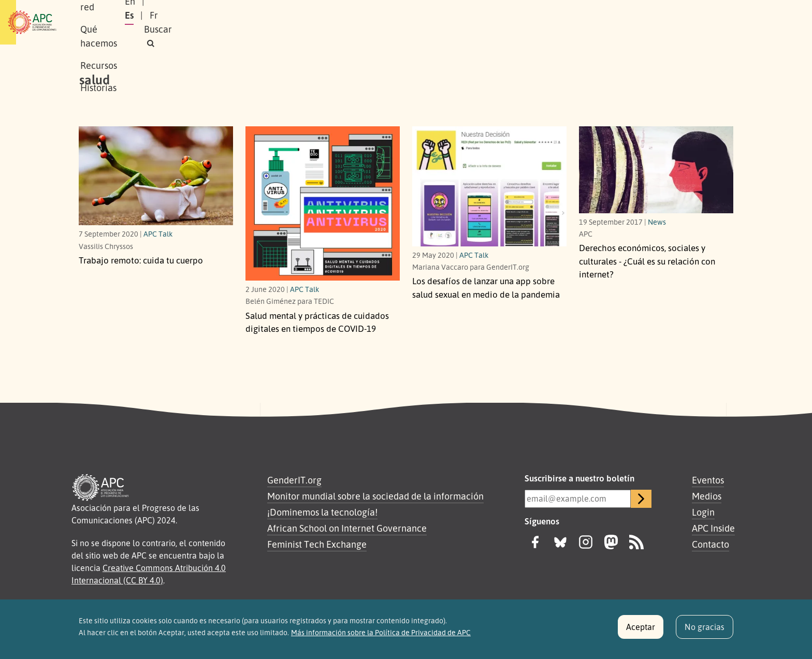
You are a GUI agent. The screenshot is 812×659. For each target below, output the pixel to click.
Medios (707, 496)
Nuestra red (227, 22)
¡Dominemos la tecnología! (322, 512)
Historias (409, 22)
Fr (650, 22)
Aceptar (641, 632)
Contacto (711, 544)
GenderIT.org (294, 480)
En (600, 22)
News (657, 222)
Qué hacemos (295, 22)
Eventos (708, 480)
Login (703, 512)
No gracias (705, 632)
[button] (714, 23)
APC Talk (158, 233)
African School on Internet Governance (347, 528)
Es (625, 22)
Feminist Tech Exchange (317, 544)
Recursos (357, 22)
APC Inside (713, 528)
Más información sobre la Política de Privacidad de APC (381, 637)
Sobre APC (166, 22)
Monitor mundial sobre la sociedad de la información (375, 496)
